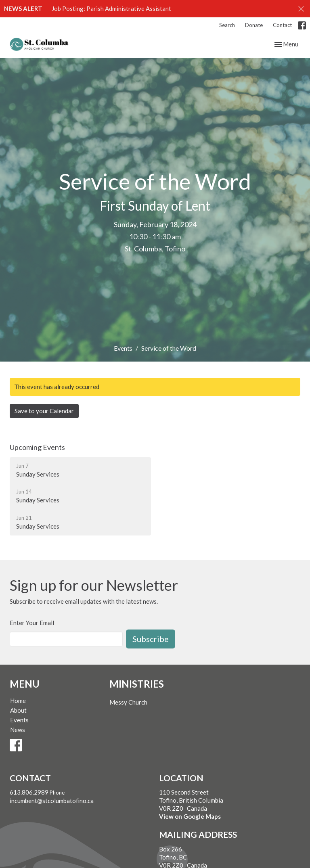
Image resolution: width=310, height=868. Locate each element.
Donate (254, 25)
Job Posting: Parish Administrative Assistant (111, 8)
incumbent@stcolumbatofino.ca (52, 801)
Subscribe (151, 639)
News (18, 730)
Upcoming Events (37, 447)
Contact (282, 25)
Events (123, 348)
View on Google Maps (190, 816)
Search (227, 25)
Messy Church (128, 702)
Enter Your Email (32, 623)
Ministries (137, 684)
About (18, 710)
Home (18, 701)
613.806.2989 (29, 792)
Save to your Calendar (44, 411)
